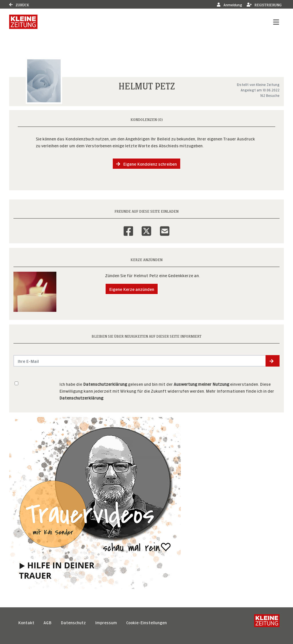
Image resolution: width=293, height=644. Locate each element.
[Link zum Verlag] (23, 22)
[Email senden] (140, 361)
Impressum (106, 622)
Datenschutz (73, 622)
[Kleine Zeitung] (267, 622)
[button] (273, 361)
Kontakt (26, 622)
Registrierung (264, 4)
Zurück (19, 4)
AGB (47, 622)
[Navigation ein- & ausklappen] (276, 22)
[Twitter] (146, 227)
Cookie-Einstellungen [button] (146, 622)
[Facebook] (128, 227)
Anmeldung (229, 4)
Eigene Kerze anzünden (132, 289)
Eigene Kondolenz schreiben (146, 164)
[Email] (165, 227)
